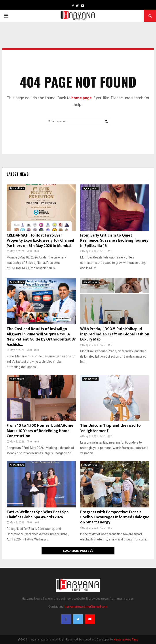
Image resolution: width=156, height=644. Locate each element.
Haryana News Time (126, 640)
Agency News (17, 188)
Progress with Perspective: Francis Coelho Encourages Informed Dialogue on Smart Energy (115, 517)
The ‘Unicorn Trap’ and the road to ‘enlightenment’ (110, 428)
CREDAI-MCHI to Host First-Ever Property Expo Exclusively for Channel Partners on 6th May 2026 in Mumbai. (40, 241)
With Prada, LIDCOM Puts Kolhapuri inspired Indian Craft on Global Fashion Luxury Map (115, 334)
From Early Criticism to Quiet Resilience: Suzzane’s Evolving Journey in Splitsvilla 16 (114, 241)
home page (82, 98)
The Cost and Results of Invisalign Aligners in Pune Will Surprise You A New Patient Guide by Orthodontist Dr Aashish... (41, 337)
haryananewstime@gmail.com (86, 607)
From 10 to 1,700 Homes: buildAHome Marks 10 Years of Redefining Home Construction (40, 431)
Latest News (18, 174)
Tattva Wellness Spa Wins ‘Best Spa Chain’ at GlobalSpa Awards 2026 (38, 515)
